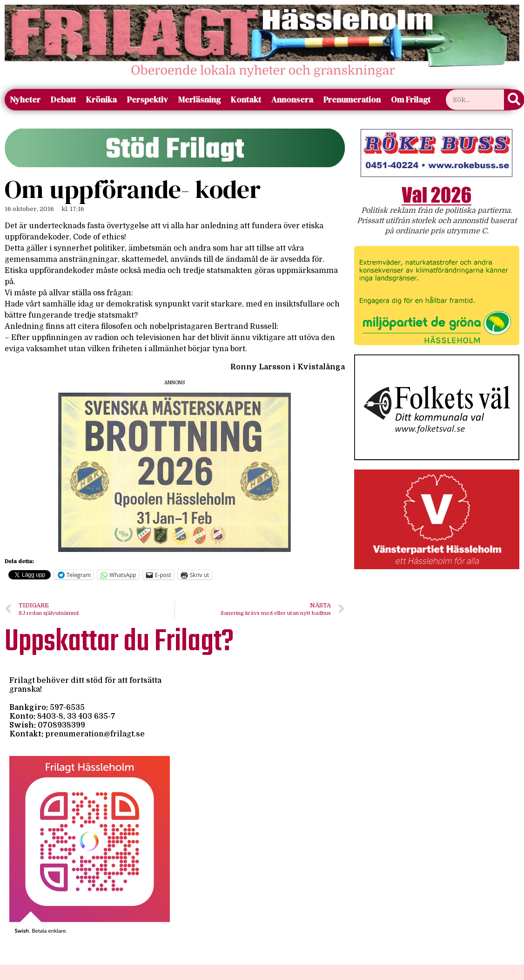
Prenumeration (352, 99)
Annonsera (292, 99)
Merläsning (199, 99)
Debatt (63, 99)
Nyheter (25, 99)
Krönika (101, 99)
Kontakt (246, 99)
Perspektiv (148, 99)
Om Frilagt (411, 99)
